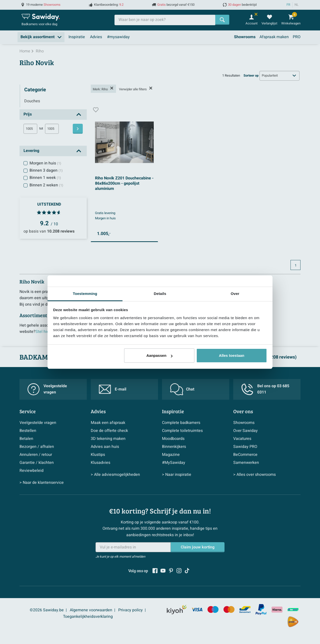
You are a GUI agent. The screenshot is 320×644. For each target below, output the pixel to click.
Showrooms (245, 37)
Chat (182, 389)
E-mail (112, 389)
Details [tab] (160, 294)
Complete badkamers (181, 423)
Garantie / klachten (37, 463)
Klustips (98, 455)
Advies (96, 37)
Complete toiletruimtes (182, 431)
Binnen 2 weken (46, 185)
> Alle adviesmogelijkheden (115, 475)
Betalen (26, 439)
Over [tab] (235, 294)
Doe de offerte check (109, 431)
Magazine (171, 455)
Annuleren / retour (36, 455)
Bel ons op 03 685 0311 (265, 389)
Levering (31, 151)
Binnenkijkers (174, 447)
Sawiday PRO (245, 447)
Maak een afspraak (108, 423)
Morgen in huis (45, 163)
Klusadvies (100, 463)
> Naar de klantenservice (42, 483)
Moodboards (173, 439)
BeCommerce (245, 455)
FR (288, 5)
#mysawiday (118, 37)
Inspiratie (77, 37)
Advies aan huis (105, 447)
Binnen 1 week (45, 178)
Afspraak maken (274, 37)
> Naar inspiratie (177, 475)
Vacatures (242, 439)
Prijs (28, 114)
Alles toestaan (232, 355)
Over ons (243, 411)
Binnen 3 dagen (46, 170)
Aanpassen (159, 355)
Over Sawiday (245, 431)
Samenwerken (246, 463)
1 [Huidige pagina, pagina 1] (296, 265)
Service (28, 411)
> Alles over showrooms (254, 475)
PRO (297, 37)
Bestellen (28, 431)
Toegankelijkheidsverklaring (88, 617)
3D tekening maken (108, 439)
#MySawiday (174, 463)
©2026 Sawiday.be (47, 610)
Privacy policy (130, 610)
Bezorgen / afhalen (37, 447)
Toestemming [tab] (85, 294)
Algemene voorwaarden (91, 610)
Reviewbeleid (31, 471)
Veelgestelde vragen (47, 389)
